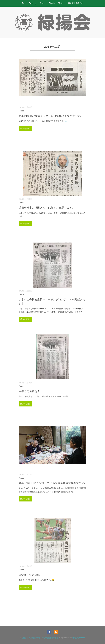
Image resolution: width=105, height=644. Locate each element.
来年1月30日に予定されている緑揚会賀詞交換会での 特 (52, 483)
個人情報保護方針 (76, 3)
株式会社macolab (79, 638)
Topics (61, 3)
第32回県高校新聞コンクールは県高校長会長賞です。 (51, 116)
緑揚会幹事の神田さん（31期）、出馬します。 (47, 208)
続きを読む (25, 129)
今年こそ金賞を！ (29, 391)
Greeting (33, 3)
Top (23, 3)
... (66, 121)
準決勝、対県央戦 (29, 575)
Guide (43, 3)
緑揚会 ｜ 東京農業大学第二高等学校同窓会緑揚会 (40, 638)
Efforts (52, 3)
